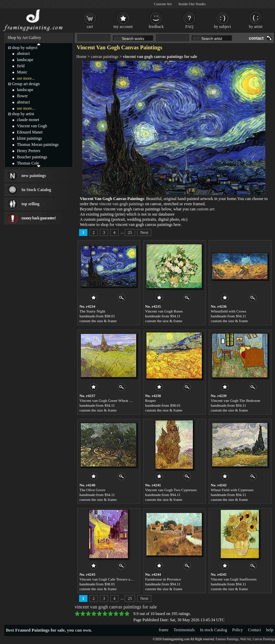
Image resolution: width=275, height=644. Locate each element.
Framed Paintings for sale (40, 630)
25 (130, 232)
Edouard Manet (30, 132)
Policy (238, 630)
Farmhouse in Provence (163, 579)
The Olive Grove (92, 490)
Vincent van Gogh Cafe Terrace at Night (110, 579)
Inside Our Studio (192, 4)
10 (127, 614)
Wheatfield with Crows (229, 311)
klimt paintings (29, 138)
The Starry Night (92, 311)
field (21, 66)
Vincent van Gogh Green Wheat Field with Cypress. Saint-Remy (129, 400)
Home (81, 57)
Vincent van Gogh (32, 126)
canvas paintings (105, 57)
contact (256, 38)
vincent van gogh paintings (122, 204)
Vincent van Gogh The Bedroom (235, 400)
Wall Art (246, 639)
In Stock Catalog (36, 190)
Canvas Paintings (264, 639)
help (270, 630)
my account (123, 27)
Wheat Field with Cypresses (232, 490)
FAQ (189, 27)
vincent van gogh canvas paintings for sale (160, 57)
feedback (156, 27)
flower (22, 96)
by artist (256, 27)
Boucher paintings (32, 157)
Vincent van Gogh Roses (164, 311)
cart (90, 27)
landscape (25, 60)
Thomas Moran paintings (38, 145)
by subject (223, 27)
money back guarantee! (39, 218)
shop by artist (23, 114)
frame (164, 630)
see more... (26, 78)
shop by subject (25, 48)
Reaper (150, 400)
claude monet (28, 120)
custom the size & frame (98, 321)
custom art (205, 209)
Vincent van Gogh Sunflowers (234, 579)
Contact (254, 630)
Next (144, 232)
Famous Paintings (227, 639)
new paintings (34, 176)
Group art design (26, 84)
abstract (23, 53)
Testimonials (184, 630)
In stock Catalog (214, 630)
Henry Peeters (29, 151)
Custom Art (163, 4)
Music (22, 72)
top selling (30, 204)
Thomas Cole (28, 163)
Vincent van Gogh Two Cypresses (171, 490)
